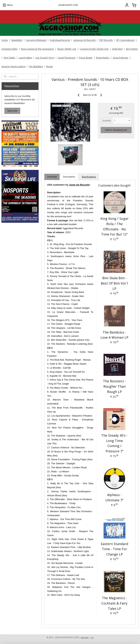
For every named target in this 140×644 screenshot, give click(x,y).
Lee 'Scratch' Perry (45, 58)
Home (5, 40)
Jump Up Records (79, 185)
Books (50, 66)
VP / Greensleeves (125, 40)
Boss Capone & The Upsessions (37, 49)
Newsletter (17, 40)
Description (69, 177)
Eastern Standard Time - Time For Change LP (114, 549)
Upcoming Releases (36, 40)
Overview (52, 177)
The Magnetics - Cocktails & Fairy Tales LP (115, 603)
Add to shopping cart (116, 130)
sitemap (84, 637)
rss (92, 637)
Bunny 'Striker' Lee (67, 49)
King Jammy (132, 49)
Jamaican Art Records (84, 40)
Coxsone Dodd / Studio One (94, 49)
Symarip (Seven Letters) (13, 66)
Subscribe (12, 111)
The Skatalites (36, 66)
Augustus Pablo (9, 49)
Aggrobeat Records (60, 40)
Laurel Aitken (25, 58)
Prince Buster (86, 58)
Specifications (89, 177)
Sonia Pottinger (121, 58)
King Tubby (10, 58)
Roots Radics (103, 58)
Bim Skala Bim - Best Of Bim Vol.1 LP (114, 283)
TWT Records (106, 40)
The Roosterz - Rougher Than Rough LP (114, 386)
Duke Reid (117, 49)
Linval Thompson (67, 58)
